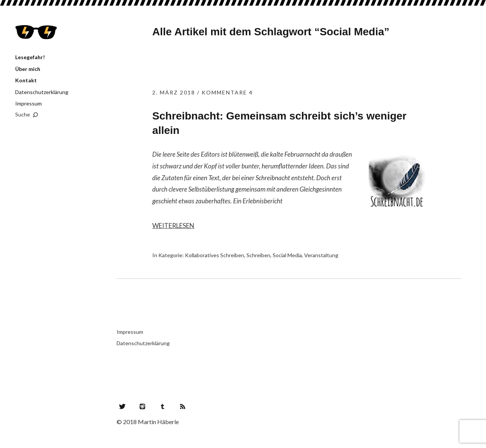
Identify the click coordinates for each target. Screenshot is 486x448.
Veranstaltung (321, 255)
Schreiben (258, 255)
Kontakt (26, 80)
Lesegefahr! (36, 32)
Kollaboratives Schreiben (215, 255)
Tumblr (163, 406)
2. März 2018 (174, 92)
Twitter (122, 406)
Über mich (28, 69)
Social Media (287, 255)
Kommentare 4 (227, 92)
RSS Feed (183, 406)
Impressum (28, 103)
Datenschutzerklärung (42, 92)
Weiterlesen (173, 226)
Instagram (142, 406)
